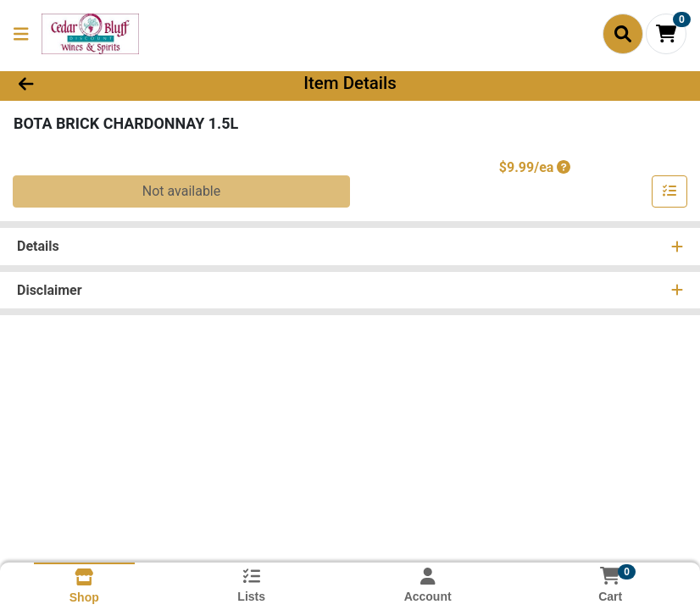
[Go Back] (98, 83)
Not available (182, 191)
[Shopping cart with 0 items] (666, 34)
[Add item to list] (669, 191)
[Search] (623, 34)
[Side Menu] (21, 34)
